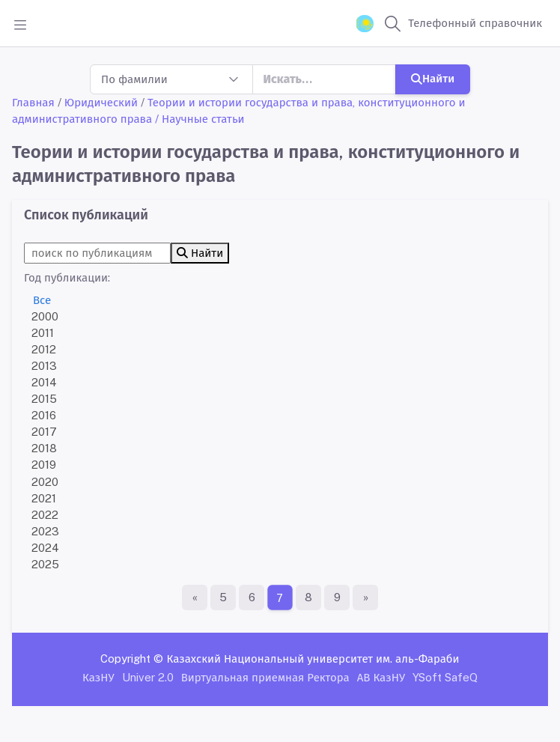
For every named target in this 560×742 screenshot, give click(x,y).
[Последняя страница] (365, 597)
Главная (33, 102)
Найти (433, 78)
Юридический (101, 102)
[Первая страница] (195, 597)
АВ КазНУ (381, 677)
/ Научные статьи (200, 119)
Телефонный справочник (475, 23)
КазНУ (98, 677)
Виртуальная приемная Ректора (265, 677)
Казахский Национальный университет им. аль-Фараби (313, 659)
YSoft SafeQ (445, 677)
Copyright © (132, 659)
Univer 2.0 (148, 677)
